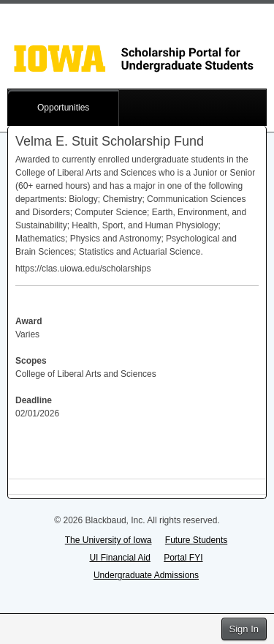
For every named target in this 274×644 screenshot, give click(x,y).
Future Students (196, 540)
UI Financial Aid (119, 558)
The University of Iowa (109, 540)
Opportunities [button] (63, 108)
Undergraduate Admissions (146, 575)
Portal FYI (183, 558)
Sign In (244, 629)
